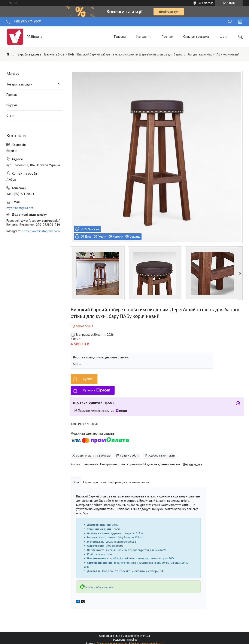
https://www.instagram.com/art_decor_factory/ (42, 231)
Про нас (167, 37)
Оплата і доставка (196, 37)
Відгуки (12, 105)
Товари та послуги (19, 84)
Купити (88, 379)
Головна (120, 37)
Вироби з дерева (29, 54)
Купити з (97, 390)
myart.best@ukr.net (20, 208)
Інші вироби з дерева (99, 587)
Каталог (142, 37)
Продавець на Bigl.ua (124, 640)
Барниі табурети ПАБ (59, 54)
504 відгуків (206, 3)
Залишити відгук (230, 22)
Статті (11, 115)
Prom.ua (145, 636)
